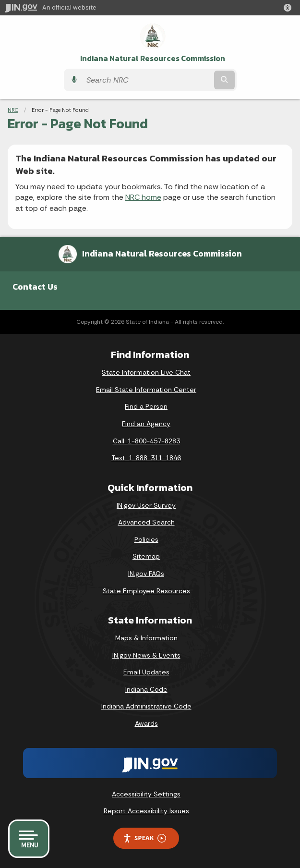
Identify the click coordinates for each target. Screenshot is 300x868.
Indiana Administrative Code (146, 706)
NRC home (143, 197)
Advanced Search (146, 522)
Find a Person (146, 406)
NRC (13, 110)
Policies (146, 539)
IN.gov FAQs (146, 574)
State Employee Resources (146, 591)
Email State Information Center (146, 390)
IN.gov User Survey (146, 505)
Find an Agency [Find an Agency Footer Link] (146, 424)
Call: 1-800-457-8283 (146, 441)
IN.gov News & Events (146, 655)
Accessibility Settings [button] (146, 794)
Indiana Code (146, 689)
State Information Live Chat (146, 372)
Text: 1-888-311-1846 (146, 458)
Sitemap (146, 556)
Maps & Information (146, 638)
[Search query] (147, 80)
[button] (289, 8)
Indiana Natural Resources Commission (153, 58)
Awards (146, 723)
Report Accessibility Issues (146, 811)
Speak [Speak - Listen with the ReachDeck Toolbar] (144, 838)
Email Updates (146, 672)
